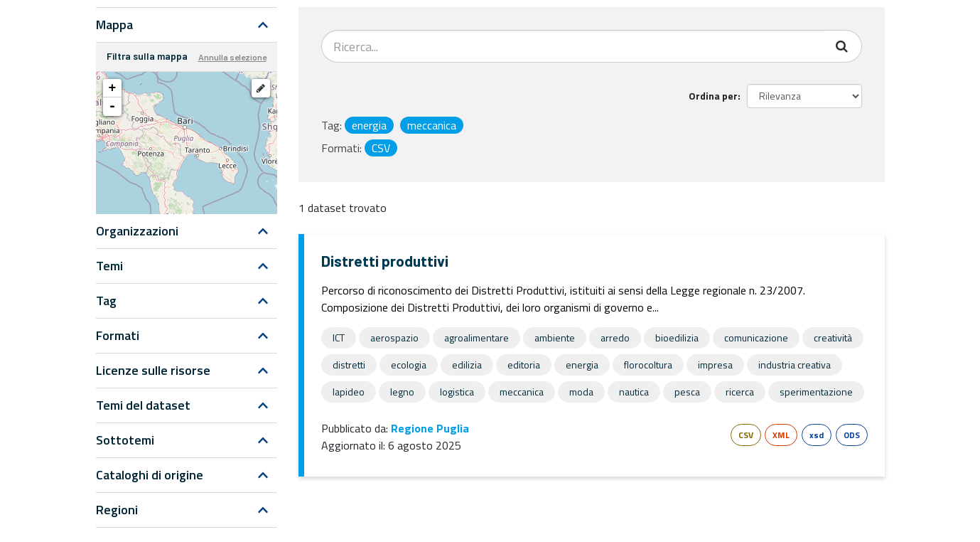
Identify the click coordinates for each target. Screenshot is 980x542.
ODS (852, 435)
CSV (746, 435)
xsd (817, 435)
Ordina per (713, 96)
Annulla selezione (232, 57)
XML (781, 435)
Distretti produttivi (385, 261)
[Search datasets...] (573, 46)
